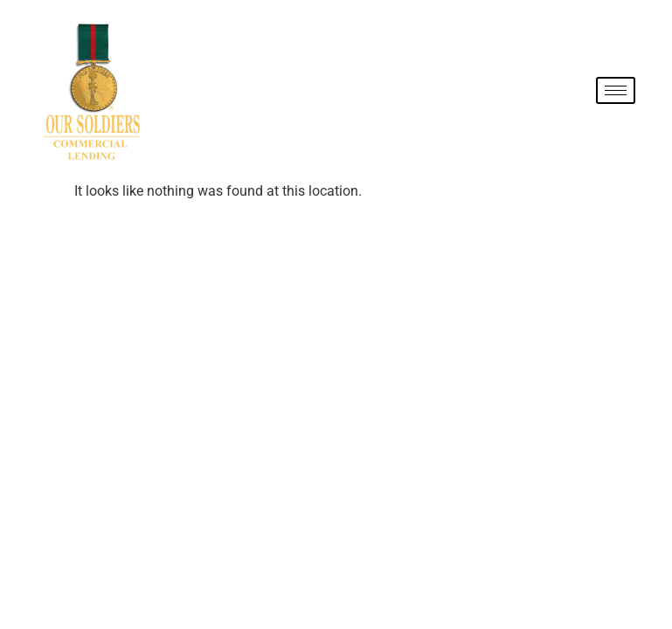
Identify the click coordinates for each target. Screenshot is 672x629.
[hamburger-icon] (616, 90)
